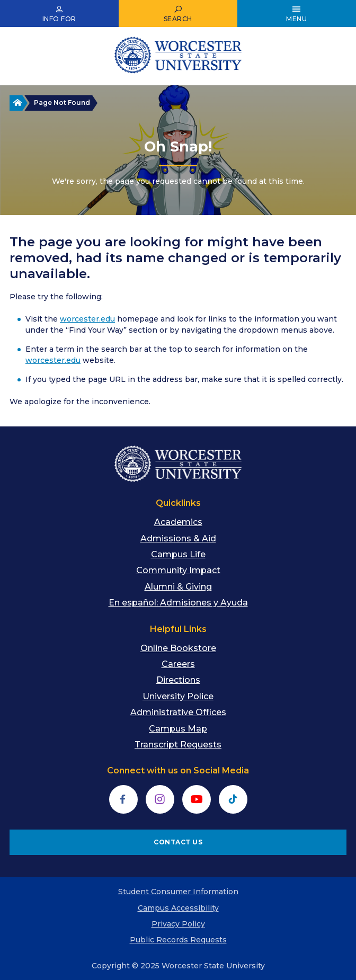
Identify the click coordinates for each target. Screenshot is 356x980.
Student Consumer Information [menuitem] (178, 892)
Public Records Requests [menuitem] (178, 940)
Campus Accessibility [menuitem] (178, 908)
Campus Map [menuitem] (178, 729)
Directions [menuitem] (178, 680)
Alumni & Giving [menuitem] (178, 587)
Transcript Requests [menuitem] (178, 745)
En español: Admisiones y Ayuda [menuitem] (178, 603)
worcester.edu (87, 319)
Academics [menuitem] (178, 522)
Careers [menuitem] (178, 664)
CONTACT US (178, 842)
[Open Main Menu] (297, 14)
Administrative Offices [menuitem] (178, 712)
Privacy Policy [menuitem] (178, 924)
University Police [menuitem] (178, 696)
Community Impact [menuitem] (178, 570)
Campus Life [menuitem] (178, 554)
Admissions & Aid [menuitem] (178, 538)
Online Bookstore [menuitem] (178, 648)
